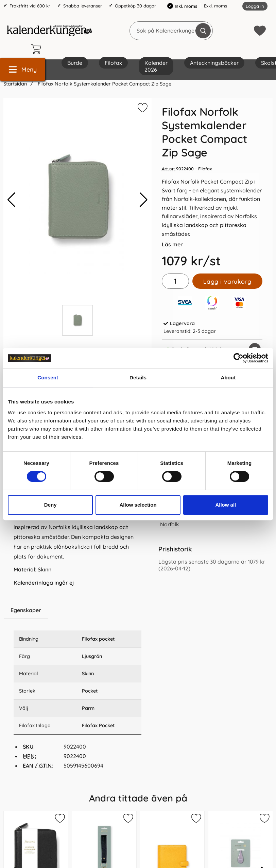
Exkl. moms (215, 6)
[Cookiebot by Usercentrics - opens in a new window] (238, 358)
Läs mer (172, 244)
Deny (50, 505)
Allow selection (138, 505)
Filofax (113, 63)
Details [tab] (138, 378)
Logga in (255, 6)
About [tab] (228, 378)
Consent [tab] (48, 378)
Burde (75, 63)
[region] (77, 610)
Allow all (226, 505)
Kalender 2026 (156, 66)
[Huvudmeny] (23, 69)
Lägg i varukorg (227, 281)
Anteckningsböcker (214, 63)
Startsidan (15, 84)
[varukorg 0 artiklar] (38, 49)
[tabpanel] (77, 529)
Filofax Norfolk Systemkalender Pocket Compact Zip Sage (104, 84)
